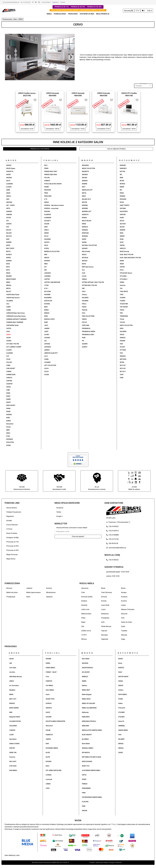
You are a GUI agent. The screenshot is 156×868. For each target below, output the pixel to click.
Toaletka (124, 631)
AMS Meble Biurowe (16, 677)
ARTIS (8, 208)
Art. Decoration (14, 686)
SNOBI (122, 261)
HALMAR (49, 717)
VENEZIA (123, 338)
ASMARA (9, 215)
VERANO (123, 341)
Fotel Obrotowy (107, 592)
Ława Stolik (105, 605)
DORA (8, 418)
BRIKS (8, 282)
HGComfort (49, 726)
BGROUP (12, 703)
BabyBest (12, 690)
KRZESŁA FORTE (49, 319)
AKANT (9, 175)
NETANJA (85, 258)
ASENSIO (9, 211)
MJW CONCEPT (87, 735)
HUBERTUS (49, 735)
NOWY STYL (86, 766)
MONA (84, 224)
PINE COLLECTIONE (88, 316)
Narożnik (124, 614)
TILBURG (123, 298)
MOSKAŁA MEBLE (88, 748)
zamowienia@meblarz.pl (11, 2)
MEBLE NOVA (86, 699)
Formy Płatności (12, 525)
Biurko (123, 588)
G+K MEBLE (49, 686)
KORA (46, 316)
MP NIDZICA (86, 753)
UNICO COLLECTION (126, 325)
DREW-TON (13, 753)
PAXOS (84, 307)
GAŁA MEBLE (50, 690)
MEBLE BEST (86, 690)
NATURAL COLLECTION (89, 245)
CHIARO (9, 341)
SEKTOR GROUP (123, 677)
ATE (8, 221)
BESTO (8, 251)
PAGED (84, 779)
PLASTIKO (85, 802)
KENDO (46, 310)
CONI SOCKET (11, 368)
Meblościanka (86, 614)
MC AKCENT (86, 672)
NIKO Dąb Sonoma (88, 267)
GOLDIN (47, 224)
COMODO (12, 730)
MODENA (85, 205)
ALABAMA (10, 184)
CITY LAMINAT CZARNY (14, 347)
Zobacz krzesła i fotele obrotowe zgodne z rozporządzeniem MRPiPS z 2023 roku (78, 10)
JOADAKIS (47, 273)
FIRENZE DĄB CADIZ (51, 175)
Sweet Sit (121, 721)
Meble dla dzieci (12, 592)
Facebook (60, 508)
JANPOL (48, 739)
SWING (122, 282)
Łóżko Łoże (85, 609)
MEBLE (49, 14)
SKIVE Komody (124, 251)
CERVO (8, 335)
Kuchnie (49, 588)
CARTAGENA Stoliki (12, 325)
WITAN (122, 362)
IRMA (46, 264)
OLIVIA (84, 276)
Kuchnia (124, 601)
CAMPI (8, 307)
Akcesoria (85, 588)
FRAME (46, 187)
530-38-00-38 (112, 543)
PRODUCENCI (73, 14)
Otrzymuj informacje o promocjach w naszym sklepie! (72, 528)
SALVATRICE (124, 211)
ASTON (9, 218)
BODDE (9, 258)
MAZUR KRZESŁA (88, 668)
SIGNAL (121, 681)
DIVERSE (9, 415)
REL (121, 175)
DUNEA (9, 421)
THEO (122, 295)
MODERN (85, 208)
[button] (9, 57)
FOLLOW (47, 178)
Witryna (84, 639)
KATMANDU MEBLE (52, 748)
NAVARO (85, 248)
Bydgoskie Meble (15, 717)
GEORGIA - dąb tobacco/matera (54, 205)
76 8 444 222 (26, 2)
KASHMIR (47, 295)
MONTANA (85, 233)
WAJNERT (121, 739)
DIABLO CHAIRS (14, 744)
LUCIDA (47, 375)
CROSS (9, 387)
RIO (121, 190)
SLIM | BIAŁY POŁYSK (127, 255)
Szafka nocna (86, 631)
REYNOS (122, 184)
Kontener (124, 597)
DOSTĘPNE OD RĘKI (87, 14)
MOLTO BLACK (87, 221)
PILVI (84, 313)
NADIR (84, 239)
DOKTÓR (12, 748)
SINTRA (122, 245)
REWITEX (121, 668)
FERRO (46, 168)
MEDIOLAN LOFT (87, 190)
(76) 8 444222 (112, 526)
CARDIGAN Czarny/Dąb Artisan (16, 316)
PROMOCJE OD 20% (78, 7)
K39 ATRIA (48, 291)
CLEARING (10, 353)
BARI (8, 239)
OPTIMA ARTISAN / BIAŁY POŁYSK (93, 282)
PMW (84, 806)
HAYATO (47, 242)
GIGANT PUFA (50, 699)
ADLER (11, 659)
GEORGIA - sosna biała (51, 208)
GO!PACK (49, 703)
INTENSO (47, 261)
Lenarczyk (49, 779)
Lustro (103, 609)
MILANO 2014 (86, 199)
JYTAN (46, 285)
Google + (59, 516)
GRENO (46, 233)
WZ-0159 (123, 365)
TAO (121, 288)
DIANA (8, 408)
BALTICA (9, 236)
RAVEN (120, 659)
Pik (83, 341)
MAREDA (85, 181)
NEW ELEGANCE (87, 761)
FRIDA (46, 193)
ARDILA (9, 196)
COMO (8, 365)
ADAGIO (9, 165)
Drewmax (12, 757)
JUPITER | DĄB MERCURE (52, 282)
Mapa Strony (11, 559)
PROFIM (85, 811)
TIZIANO (122, 301)
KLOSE (48, 753)
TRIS (121, 313)
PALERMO (85, 301)
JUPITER (47, 279)
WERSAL (121, 744)
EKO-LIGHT (13, 761)
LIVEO (48, 788)
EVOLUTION (10, 442)
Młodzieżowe (51, 592)
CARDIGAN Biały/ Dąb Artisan (16, 313)
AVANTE (9, 224)
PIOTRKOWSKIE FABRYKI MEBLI (92, 797)
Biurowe (9, 588)
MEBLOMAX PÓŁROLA (89, 721)
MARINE (85, 184)
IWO (45, 270)
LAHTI (46, 325)
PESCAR (85, 310)
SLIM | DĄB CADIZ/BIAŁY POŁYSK (130, 258)
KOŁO (48, 766)
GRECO (46, 230)
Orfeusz (84, 295)
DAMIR (8, 399)
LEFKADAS (48, 347)
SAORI (122, 218)
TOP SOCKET (124, 307)
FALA (46, 165)
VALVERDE (123, 331)
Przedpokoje (11, 597)
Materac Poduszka (128, 609)
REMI (121, 178)
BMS (11, 712)
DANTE (8, 402)
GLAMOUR (47, 215)
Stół (83, 626)
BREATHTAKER (11, 279)
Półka (83, 618)
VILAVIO (122, 347)
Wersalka (104, 635)
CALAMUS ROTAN (15, 721)
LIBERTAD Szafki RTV (51, 353)
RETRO (122, 181)
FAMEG (48, 663)
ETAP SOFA (13, 766)
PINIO (84, 793)
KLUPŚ (48, 757)
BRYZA (8, 288)
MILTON (84, 202)
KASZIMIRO (48, 298)
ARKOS (12, 681)
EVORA (9, 445)
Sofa (103, 622)
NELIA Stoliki (86, 251)
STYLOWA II (124, 279)
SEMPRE (122, 230)
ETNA (8, 436)
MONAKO (85, 230)
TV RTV (84, 635)
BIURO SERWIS (14, 708)
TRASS (122, 310)
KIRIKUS (47, 313)
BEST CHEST (10, 248)
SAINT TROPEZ (125, 205)
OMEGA (84, 279)
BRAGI (8, 273)
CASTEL (9, 328)
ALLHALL (12, 672)
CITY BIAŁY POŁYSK (13, 344)
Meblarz (85, 686)
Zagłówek (105, 639)
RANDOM (123, 165)
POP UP (84, 322)
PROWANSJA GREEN (89, 331)
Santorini (123, 285)
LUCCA (46, 368)
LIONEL (47, 359)
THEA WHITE (124, 291)
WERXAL (121, 748)
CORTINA (9, 381)
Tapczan (104, 631)
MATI (84, 187)
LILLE (46, 356)
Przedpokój (105, 618)
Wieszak (124, 635)
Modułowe (105, 614)
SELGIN (122, 227)
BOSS (8, 264)
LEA (45, 341)
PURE (84, 338)
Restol (120, 663)
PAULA (84, 304)
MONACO (85, 227)
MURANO (85, 236)
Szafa (123, 626)
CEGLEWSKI (13, 726)
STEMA (121, 699)
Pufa (123, 618)
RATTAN (122, 171)
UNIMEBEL (122, 726)
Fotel (83, 592)
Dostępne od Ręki (13, 538)
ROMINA (122, 196)
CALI (8, 304)
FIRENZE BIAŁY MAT (51, 171)
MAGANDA (85, 165)
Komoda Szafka (87, 597)
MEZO (84, 196)
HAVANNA (47, 239)
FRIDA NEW (48, 196)
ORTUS (84, 775)
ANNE (8, 190)
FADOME (49, 659)
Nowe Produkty (12, 533)
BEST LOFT (13, 699)
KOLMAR (49, 761)
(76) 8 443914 (112, 531)
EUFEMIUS (10, 439)
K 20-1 (46, 288)
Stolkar (120, 703)
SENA (122, 233)
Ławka (123, 605)
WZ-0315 (123, 372)
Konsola (104, 597)
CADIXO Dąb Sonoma (13, 298)
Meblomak (85, 712)
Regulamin (55, 2)
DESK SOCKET (11, 405)
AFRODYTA (10, 171)
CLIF (8, 356)
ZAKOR (121, 753)
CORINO (9, 372)
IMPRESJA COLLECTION (52, 251)
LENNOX (47, 350)
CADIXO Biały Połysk (13, 295)
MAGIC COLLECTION (88, 168)
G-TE (46, 199)
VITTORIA (123, 350)
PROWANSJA (86, 328)
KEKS (46, 307)
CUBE (8, 390)
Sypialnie (49, 597)
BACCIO (9, 230)
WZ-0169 (123, 368)
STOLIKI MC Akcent (126, 273)
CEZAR (8, 338)
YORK (122, 378)
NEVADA (85, 261)
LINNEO (48, 784)
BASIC (8, 245)
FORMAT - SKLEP (51, 672)
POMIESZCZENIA (60, 14)
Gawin (48, 694)
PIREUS (84, 319)
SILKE (122, 242)
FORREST (47, 181)
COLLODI (9, 362)
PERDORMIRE (86, 788)
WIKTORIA (123, 359)
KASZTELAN (48, 301)
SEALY (120, 672)
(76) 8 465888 (112, 535)
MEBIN (84, 681)
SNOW (122, 264)
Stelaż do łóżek (126, 622)
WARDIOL (123, 356)
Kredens (84, 601)
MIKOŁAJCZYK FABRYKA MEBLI (92, 730)
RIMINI (122, 187)
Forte (47, 677)
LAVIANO (47, 338)
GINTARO (47, 211)
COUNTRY (9, 384)
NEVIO (84, 264)
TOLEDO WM (124, 304)
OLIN (84, 273)
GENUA (46, 202)
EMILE (8, 433)
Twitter (59, 512)
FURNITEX (49, 681)
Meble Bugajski (87, 694)
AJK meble (13, 668)
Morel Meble (86, 744)
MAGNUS (85, 175)
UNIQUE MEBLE (123, 730)
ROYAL (122, 202)
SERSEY (122, 236)
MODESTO (85, 215)
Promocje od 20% (13, 546)
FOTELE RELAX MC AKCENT (53, 184)
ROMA (122, 193)
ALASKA (9, 187)
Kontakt (63, 2)
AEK (11, 663)
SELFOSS (123, 224)
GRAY (46, 227)
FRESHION (47, 190)
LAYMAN (49, 775)
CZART (12, 735)
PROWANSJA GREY (88, 335)
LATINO (47, 335)
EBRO (8, 430)
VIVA (121, 353)
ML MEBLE (85, 739)
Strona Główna (46, 2)
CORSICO (9, 378)
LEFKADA (47, 344)
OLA (83, 270)
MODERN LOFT (87, 211)
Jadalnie (29, 588)
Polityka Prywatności (14, 512)
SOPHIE (122, 267)
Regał (83, 622)
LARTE (46, 331)
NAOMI (84, 242)
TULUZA (122, 322)
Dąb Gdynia (13, 739)
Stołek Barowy (106, 626)
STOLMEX (121, 717)
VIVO (120, 735)
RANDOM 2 (123, 168)
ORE (83, 288)
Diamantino (10, 424)
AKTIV (8, 181)
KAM (47, 744)
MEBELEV (85, 677)
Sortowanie (143, 84)
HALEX (48, 712)
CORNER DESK (11, 375)
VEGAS (122, 335)
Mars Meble (86, 659)
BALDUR (9, 233)
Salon (28, 597)
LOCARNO (47, 362)
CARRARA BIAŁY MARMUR (15, 322)
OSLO (84, 291)
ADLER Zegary (11, 168)
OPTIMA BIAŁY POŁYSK (89, 285)
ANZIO (8, 193)
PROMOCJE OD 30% (94, 7)
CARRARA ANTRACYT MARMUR (16, 319)
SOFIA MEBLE (123, 694)
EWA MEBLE (13, 770)
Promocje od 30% (13, 550)
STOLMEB (121, 712)
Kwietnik (84, 605)
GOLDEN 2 (47, 221)
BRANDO (9, 276)
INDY (46, 255)
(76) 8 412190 (112, 539)
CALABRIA (10, 301)
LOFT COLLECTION (50, 365)
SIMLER (121, 686)
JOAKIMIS (47, 276)
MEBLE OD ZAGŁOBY (89, 703)
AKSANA (9, 178)
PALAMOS (85, 298)
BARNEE (9, 242)
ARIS (8, 199)
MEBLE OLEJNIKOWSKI (89, 708)
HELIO (46, 245)
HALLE (46, 236)
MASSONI (85, 663)
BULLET (9, 291)
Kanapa (124, 592)
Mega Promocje (12, 555)
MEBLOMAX (86, 717)
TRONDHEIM (124, 316)
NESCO (84, 255)
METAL (84, 193)
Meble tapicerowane (33, 592)
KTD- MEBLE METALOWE (54, 770)
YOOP (122, 375)
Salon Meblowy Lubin (12, 855)
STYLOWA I (123, 276)
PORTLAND (86, 325)
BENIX (11, 694)
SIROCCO (123, 248)
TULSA (122, 319)
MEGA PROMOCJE (103, 14)
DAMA (8, 393)
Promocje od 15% (13, 542)
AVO (8, 227)
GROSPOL (49, 708)
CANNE (9, 310)
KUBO (46, 322)
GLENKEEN (48, 218)
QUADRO (85, 344)
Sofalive (121, 690)
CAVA (8, 331)
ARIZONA (9, 202)
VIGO (121, 344)
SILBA (122, 239)
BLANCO (9, 255)
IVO (45, 267)
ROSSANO (123, 199)
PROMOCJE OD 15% (62, 7)
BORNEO (9, 261)
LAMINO (47, 328)
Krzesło (104, 601)
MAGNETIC (86, 171)
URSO (122, 328)
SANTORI (123, 215)
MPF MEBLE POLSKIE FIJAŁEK (92, 757)
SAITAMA (123, 208)
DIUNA (8, 412)
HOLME (48, 730)
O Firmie (9, 529)
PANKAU (85, 784)
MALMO (85, 178)
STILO (122, 270)
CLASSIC (9, 350)
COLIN (8, 359)
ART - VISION (10, 205)
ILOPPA (47, 248)
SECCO (122, 221)
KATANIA (47, 304)
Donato (9, 427)
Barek (103, 588)
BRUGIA (9, 285)
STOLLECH (122, 708)
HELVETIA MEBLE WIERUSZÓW (55, 721)
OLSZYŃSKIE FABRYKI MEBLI (91, 770)
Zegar (123, 639)
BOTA (8, 267)
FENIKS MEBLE (50, 668)
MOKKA (84, 218)
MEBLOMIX (86, 726)
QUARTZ (85, 347)
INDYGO (47, 258)
